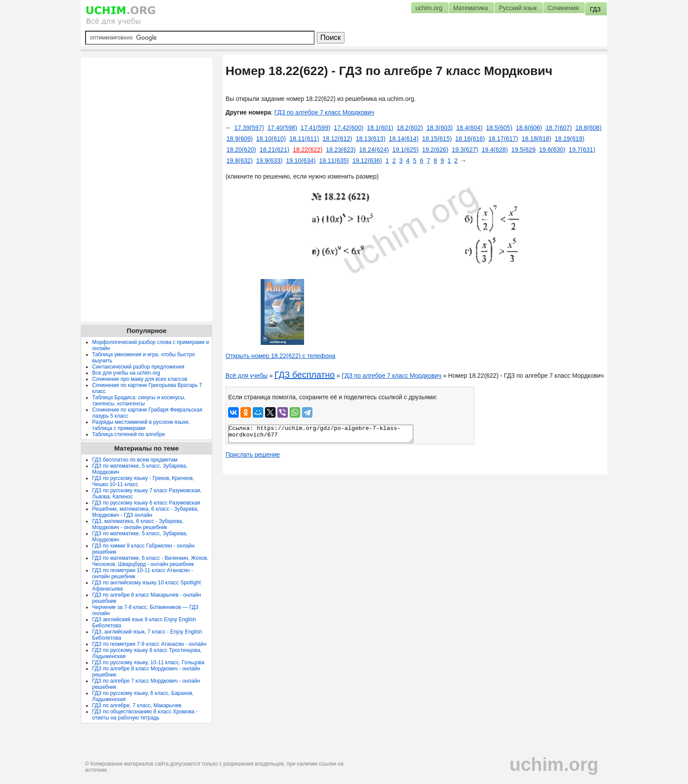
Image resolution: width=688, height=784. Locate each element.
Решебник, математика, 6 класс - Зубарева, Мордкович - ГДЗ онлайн (145, 512)
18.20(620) (241, 150)
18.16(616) (470, 139)
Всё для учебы (247, 376)
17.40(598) (283, 128)
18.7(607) (559, 128)
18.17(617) (503, 139)
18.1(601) (380, 128)
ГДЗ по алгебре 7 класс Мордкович (324, 112)
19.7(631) (582, 150)
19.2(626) (435, 150)
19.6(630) (552, 150)
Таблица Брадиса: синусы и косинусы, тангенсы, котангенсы (139, 401)
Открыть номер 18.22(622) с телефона (280, 356)
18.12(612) (337, 139)
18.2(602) (410, 128)
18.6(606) (529, 128)
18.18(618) (537, 139)
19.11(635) (334, 161)
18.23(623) (341, 150)
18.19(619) (570, 139)
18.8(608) (588, 128)
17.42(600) (349, 128)
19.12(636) (367, 161)
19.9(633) (269, 161)
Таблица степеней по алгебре (129, 434)
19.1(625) (405, 150)
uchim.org (554, 764)
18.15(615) (437, 139)
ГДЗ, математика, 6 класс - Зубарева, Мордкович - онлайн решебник (138, 524)
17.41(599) (315, 128)
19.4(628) (495, 150)
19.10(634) (301, 161)
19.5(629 (523, 150)
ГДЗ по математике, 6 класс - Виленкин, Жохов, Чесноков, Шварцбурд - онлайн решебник (150, 561)
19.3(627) (465, 150)
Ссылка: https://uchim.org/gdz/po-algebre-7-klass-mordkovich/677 (321, 434)
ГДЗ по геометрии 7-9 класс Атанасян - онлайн (149, 644)
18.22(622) (308, 150)
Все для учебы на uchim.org (126, 373)
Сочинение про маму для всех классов (140, 379)
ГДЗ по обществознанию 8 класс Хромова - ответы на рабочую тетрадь (145, 715)
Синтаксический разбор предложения (138, 367)
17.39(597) (249, 128)
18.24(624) (374, 150)
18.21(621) (275, 150)
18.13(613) (371, 139)
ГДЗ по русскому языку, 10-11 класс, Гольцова (148, 662)
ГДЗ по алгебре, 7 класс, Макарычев (137, 705)
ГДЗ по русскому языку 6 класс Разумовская (146, 503)
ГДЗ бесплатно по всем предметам (135, 460)
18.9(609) (240, 139)
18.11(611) (304, 139)
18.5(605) (499, 128)
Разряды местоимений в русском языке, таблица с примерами (141, 425)
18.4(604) (469, 128)
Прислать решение (253, 455)
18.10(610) (271, 139)
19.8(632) (240, 161)
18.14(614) (404, 139)
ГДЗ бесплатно (305, 375)
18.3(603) (440, 128)
